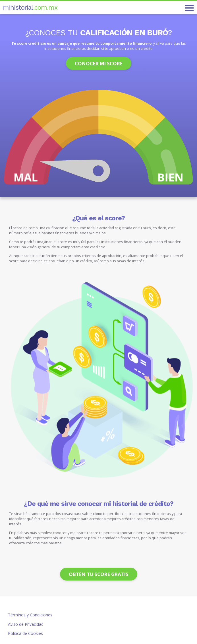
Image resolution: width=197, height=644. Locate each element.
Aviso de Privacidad (26, 624)
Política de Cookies (25, 633)
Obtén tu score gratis (99, 574)
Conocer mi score (99, 63)
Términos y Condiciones (30, 615)
